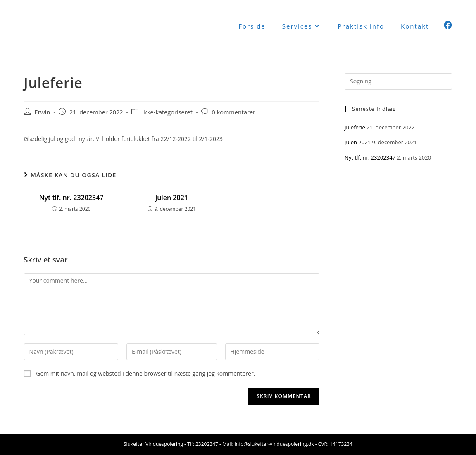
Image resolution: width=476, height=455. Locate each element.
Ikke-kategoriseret (167, 112)
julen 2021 (172, 198)
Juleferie (355, 127)
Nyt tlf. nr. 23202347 (71, 198)
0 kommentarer (234, 112)
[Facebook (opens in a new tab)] (448, 25)
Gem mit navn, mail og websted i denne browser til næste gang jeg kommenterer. (145, 373)
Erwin (43, 112)
